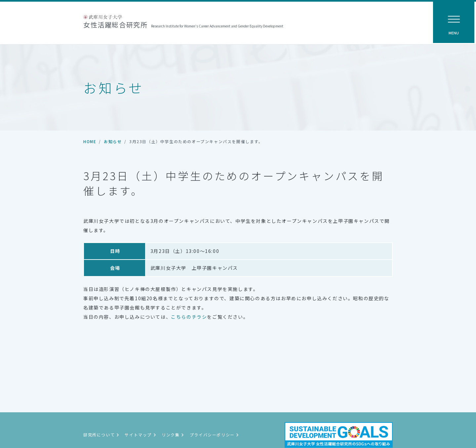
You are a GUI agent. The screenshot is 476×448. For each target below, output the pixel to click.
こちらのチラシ (189, 317)
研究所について (101, 435)
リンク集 (173, 435)
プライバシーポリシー (215, 435)
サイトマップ (140, 435)
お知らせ (113, 141)
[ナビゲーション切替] (454, 22)
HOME (90, 141)
